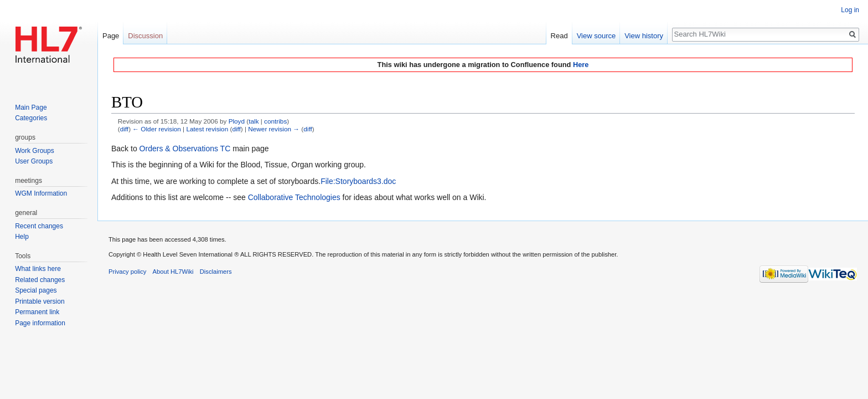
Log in (850, 10)
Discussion (145, 36)
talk (254, 121)
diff (124, 129)
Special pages (36, 290)
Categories (31, 118)
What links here (38, 269)
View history (644, 36)
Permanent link (37, 312)
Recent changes (39, 226)
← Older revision (157, 129)
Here (581, 65)
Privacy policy (127, 272)
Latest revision (207, 129)
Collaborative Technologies (294, 197)
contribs (275, 121)
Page (111, 36)
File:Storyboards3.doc (358, 181)
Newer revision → (274, 129)
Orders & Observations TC (185, 149)
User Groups (34, 161)
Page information (40, 323)
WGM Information (41, 193)
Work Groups (34, 151)
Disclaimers (216, 272)
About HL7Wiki (173, 272)
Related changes (40, 280)
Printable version (40, 301)
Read (559, 36)
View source (596, 36)
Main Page (31, 108)
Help (22, 237)
